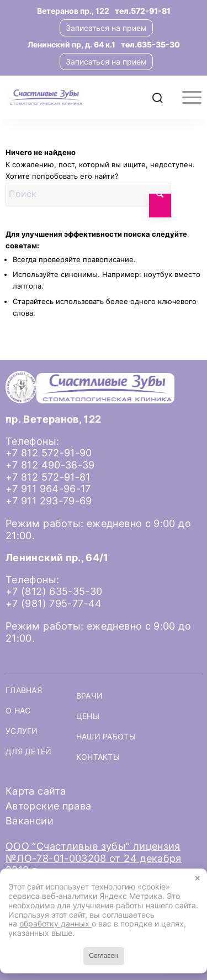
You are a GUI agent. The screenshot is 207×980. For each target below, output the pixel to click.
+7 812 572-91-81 (48, 477)
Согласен (103, 956)
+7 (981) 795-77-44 (54, 603)
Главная (24, 690)
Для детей (29, 752)
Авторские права (48, 806)
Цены (88, 716)
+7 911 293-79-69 (49, 501)
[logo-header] (84, 97)
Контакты (98, 757)
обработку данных (55, 923)
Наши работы (106, 737)
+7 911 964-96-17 (48, 489)
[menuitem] (158, 97)
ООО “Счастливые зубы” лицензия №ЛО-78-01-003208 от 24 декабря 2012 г (94, 858)
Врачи (89, 696)
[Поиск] (158, 97)
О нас (18, 711)
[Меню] (186, 97)
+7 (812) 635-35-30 (54, 591)
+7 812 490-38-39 (50, 465)
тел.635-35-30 (150, 44)
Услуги (22, 731)
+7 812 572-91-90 (49, 453)
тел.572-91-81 (143, 11)
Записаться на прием (106, 28)
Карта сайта (36, 791)
